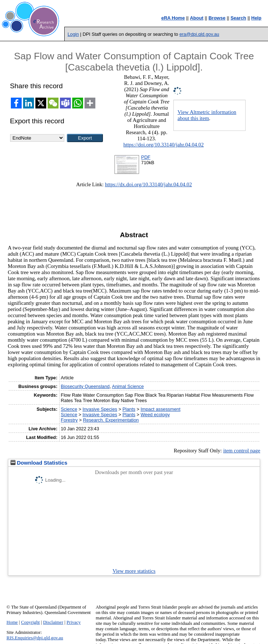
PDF (146, 157)
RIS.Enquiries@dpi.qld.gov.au (35, 638)
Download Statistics (39, 463)
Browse (217, 18)
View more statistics (134, 571)
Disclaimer (53, 622)
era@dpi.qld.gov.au (199, 34)
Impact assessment (160, 409)
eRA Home (173, 18)
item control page (242, 451)
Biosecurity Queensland (85, 386)
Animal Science (128, 386)
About (197, 18)
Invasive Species (100, 409)
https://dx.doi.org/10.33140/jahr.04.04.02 (149, 184)
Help (256, 18)
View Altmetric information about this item (207, 115)
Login (73, 34)
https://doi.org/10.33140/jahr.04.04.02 (164, 145)
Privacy (74, 622)
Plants (129, 409)
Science (69, 409)
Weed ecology (155, 415)
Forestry (69, 420)
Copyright (30, 622)
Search (238, 18)
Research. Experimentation (111, 420)
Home (12, 622)
